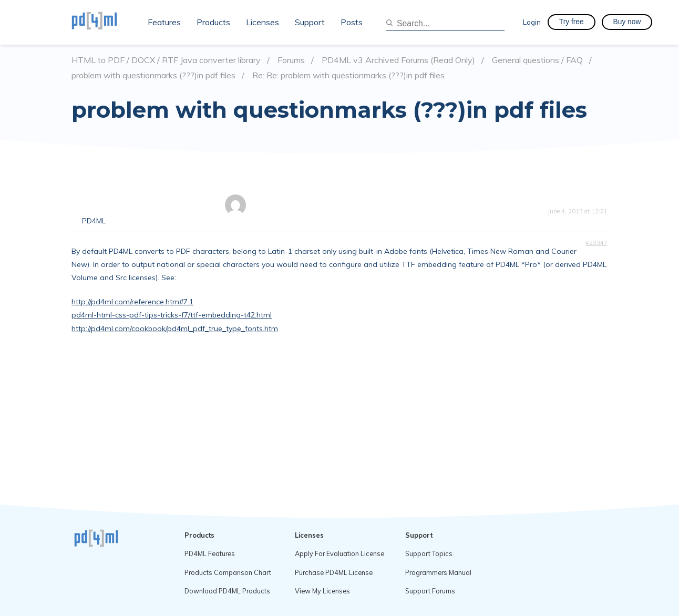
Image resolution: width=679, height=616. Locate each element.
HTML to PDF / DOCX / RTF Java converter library (166, 60)
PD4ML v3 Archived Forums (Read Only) (398, 60)
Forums (291, 60)
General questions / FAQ (537, 60)
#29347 (596, 243)
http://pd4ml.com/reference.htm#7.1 (132, 302)
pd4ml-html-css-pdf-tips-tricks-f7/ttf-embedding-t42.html (172, 315)
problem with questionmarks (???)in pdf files (153, 75)
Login (532, 22)
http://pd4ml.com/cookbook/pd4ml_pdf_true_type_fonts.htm (175, 328)
